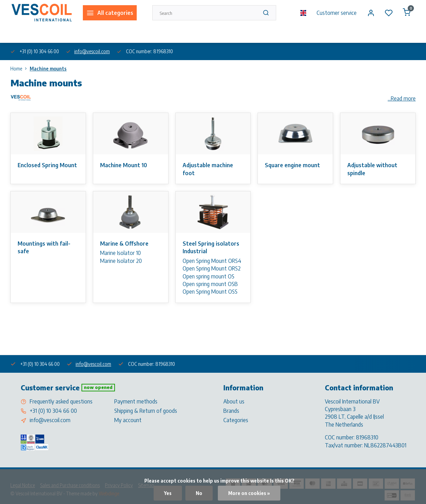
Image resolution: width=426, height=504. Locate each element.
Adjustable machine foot (208, 169)
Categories (236, 420)
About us (19, 34)
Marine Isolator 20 (121, 261)
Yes (168, 493)
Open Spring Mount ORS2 (212, 268)
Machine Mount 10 (124, 165)
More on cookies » (249, 493)
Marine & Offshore (124, 244)
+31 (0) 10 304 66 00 (53, 411)
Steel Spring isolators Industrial (211, 247)
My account (128, 420)
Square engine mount (292, 165)
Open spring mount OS (209, 276)
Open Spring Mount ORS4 (212, 261)
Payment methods (136, 401)
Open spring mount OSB (210, 284)
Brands (231, 411)
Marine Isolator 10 (120, 253)
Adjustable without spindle (372, 169)
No (199, 493)
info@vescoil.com (92, 51)
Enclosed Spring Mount (47, 165)
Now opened (98, 387)
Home (20, 69)
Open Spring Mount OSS (210, 292)
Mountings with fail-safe (44, 247)
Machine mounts (48, 69)
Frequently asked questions (61, 401)
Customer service (337, 13)
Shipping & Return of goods (146, 411)
